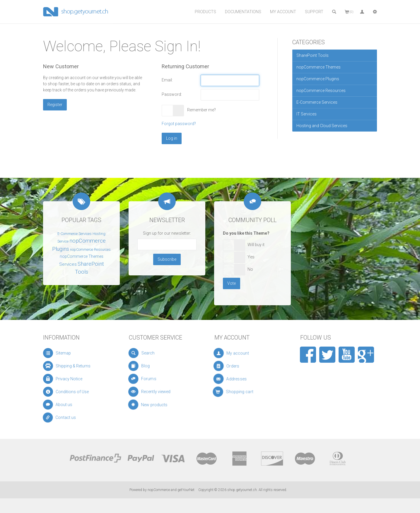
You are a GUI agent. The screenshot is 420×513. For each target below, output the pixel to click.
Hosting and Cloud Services (322, 126)
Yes (251, 257)
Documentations (243, 12)
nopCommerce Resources (321, 91)
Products (205, 12)
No (250, 269)
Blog (149, 366)
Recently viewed (156, 392)
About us (63, 405)
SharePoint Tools (313, 55)
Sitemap (60, 353)
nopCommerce (159, 490)
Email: (167, 80)
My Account (283, 12)
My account (241, 353)
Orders (240, 366)
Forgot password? (179, 124)
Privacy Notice (66, 379)
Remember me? (202, 110)
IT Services (307, 114)
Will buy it (256, 245)
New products (156, 405)
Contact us (65, 418)
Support (314, 12)
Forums (152, 379)
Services (68, 264)
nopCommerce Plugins (318, 79)
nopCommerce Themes (319, 67)
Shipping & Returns (69, 366)
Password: (172, 94)
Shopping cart (243, 392)
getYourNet (186, 490)
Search (150, 353)
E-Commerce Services (317, 102)
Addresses (242, 379)
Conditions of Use (69, 392)
